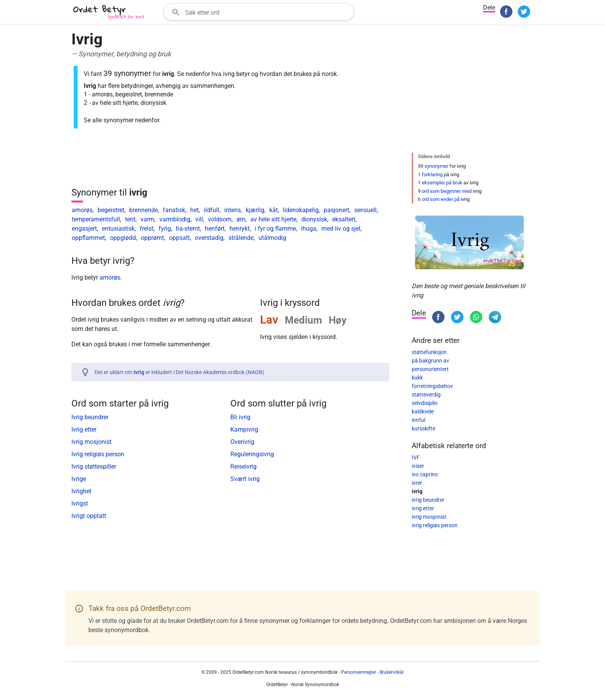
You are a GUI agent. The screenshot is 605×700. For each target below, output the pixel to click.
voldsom (220, 219)
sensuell (365, 210)
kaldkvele (423, 412)
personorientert (430, 369)
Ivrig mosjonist (91, 442)
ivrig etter (423, 508)
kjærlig (255, 210)
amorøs (82, 210)
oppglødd (123, 238)
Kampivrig (244, 429)
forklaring (432, 175)
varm (147, 219)
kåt (274, 210)
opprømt (152, 238)
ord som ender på (441, 199)
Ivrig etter (84, 429)
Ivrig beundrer (90, 417)
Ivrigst (80, 503)
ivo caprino (425, 474)
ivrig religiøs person (435, 525)
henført (215, 229)
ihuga (309, 229)
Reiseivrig (243, 466)
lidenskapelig (301, 210)
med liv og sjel (341, 229)
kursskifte (423, 428)
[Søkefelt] (267, 12)
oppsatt (179, 238)
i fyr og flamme (275, 229)
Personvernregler (359, 672)
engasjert (84, 229)
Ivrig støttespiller (94, 466)
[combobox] (259, 12)
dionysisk (314, 219)
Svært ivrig (245, 479)
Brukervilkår (392, 672)
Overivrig (242, 442)
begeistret (111, 210)
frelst (147, 229)
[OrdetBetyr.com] (110, 13)
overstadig (209, 238)
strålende (241, 238)
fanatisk (174, 210)
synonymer (436, 166)
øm (241, 219)
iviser (418, 466)
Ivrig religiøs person (98, 454)
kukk (417, 378)
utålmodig (272, 238)
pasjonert (336, 210)
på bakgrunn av (430, 361)
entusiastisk (118, 229)
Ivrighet (81, 491)
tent (130, 219)
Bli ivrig (240, 417)
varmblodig (175, 219)
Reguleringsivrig (252, 454)
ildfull (211, 210)
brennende (144, 210)
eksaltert (344, 219)
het (194, 210)
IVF (416, 457)
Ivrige (79, 479)
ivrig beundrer (428, 500)
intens (232, 210)
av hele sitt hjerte (273, 219)
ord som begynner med (447, 191)
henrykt (240, 229)
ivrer (417, 483)
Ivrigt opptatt (89, 516)
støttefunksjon (429, 352)
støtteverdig (426, 395)
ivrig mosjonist (429, 517)
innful (418, 420)
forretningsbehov (432, 386)
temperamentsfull (96, 219)
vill (199, 219)
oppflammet (88, 238)
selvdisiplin (425, 403)
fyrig (165, 229)
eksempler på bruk (442, 183)
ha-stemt (188, 229)
